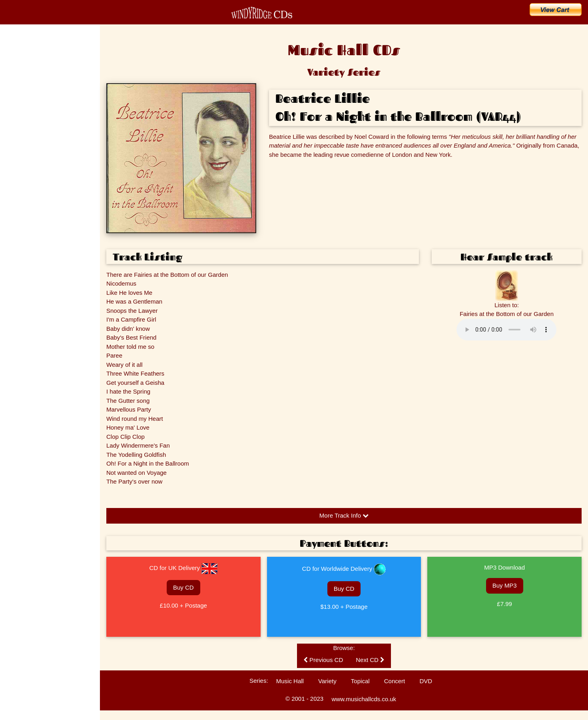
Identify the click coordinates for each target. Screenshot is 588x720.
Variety (327, 681)
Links (12, 282)
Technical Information (29, 254)
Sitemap (15, 296)
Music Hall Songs (25, 170)
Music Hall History (26, 184)
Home (16, 52)
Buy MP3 (505, 585)
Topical (360, 681)
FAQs (12, 198)
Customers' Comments (31, 240)
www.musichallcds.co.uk (364, 699)
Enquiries (16, 212)
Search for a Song (35, 122)
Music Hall (290, 681)
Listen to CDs (21, 226)
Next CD (370, 660)
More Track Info (344, 515)
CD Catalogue (29, 70)
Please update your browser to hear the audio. (506, 330)
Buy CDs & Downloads (43, 105)
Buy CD (183, 587)
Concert (395, 681)
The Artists (18, 156)
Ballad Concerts (23, 268)
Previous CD (323, 660)
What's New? (27, 87)
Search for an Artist (37, 140)
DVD (426, 681)
